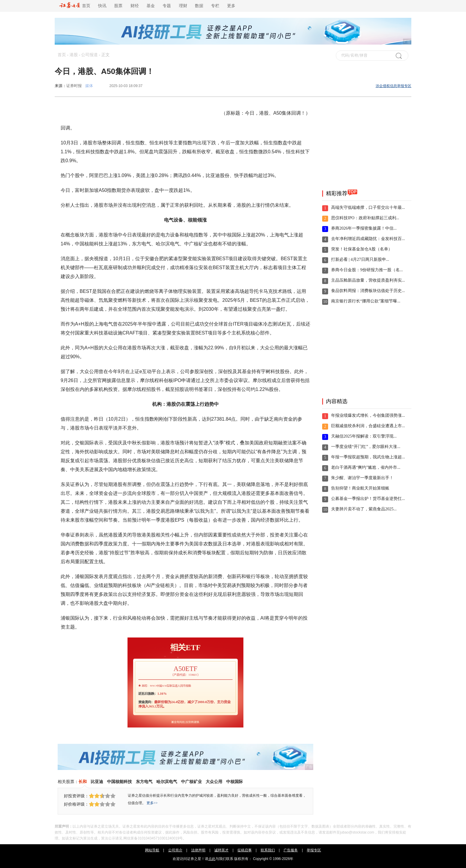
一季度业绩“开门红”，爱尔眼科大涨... (366, 447)
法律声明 (198, 850)
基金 (151, 6)
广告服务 (291, 850)
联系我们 (268, 850)
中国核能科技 (119, 782)
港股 (74, 55)
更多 (231, 6)
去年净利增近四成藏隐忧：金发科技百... (368, 239)
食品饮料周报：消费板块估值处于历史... (368, 291)
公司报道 (89, 55)
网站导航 (152, 850)
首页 (75, 6)
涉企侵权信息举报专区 (393, 86)
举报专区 (314, 850)
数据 (199, 6)
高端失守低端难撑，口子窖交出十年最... (368, 207)
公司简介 (175, 850)
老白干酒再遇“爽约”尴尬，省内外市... (366, 467)
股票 (118, 6)
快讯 (102, 6)
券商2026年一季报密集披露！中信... (364, 228)
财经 (135, 6)
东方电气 (144, 782)
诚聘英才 (221, 850)
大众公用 (214, 782)
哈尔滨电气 (167, 782)
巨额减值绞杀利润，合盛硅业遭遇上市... (368, 426)
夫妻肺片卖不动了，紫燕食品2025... (364, 509)
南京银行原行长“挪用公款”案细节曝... (366, 301)
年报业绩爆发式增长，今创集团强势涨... (368, 415)
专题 (167, 6)
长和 (83, 782)
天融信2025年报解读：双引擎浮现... (364, 436)
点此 (212, 859)
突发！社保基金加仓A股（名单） (362, 249)
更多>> (152, 803)
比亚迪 (97, 782)
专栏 (215, 6)
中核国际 (234, 782)
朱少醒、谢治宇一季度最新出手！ (362, 478)
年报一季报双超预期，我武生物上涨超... (368, 457)
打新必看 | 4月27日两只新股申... (360, 259)
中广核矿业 (191, 782)
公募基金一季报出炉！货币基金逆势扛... (368, 499)
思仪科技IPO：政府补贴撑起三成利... (365, 218)
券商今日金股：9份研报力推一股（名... (367, 270)
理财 (183, 6)
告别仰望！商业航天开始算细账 (360, 488)
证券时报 (74, 86)
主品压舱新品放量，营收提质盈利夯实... (368, 280)
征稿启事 (245, 850)
